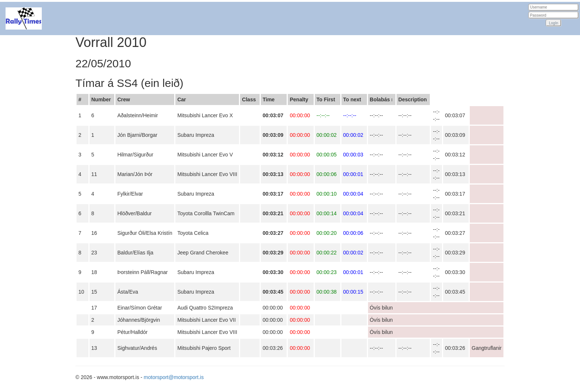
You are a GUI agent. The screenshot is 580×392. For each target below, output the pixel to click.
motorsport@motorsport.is (174, 377)
